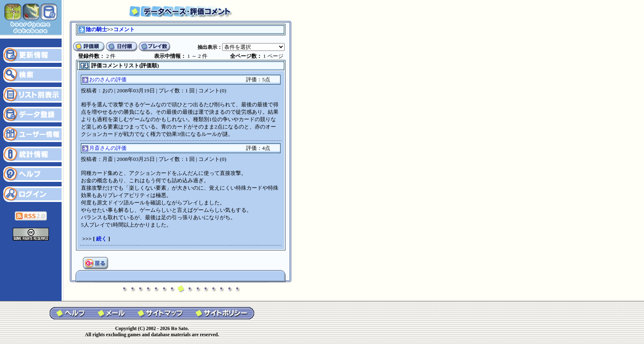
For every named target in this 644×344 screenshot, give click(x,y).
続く (101, 239)
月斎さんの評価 (108, 148)
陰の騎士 (97, 29)
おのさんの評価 (108, 79)
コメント (124, 29)
